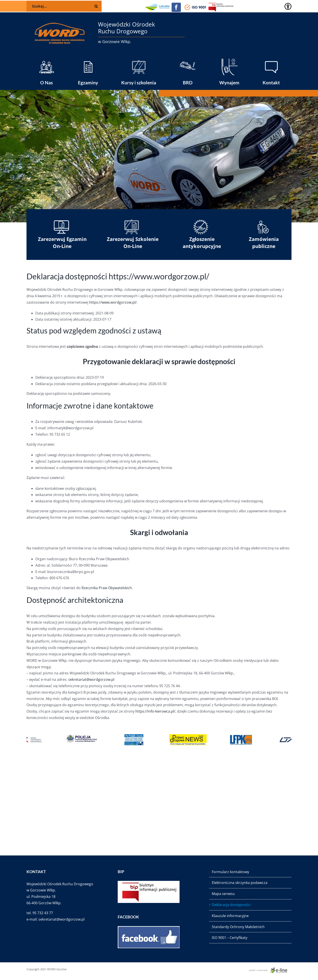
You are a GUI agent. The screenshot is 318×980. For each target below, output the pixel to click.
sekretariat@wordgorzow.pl (91, 679)
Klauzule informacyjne (230, 916)
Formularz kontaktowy (230, 872)
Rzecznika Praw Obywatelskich (107, 588)
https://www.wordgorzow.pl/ (113, 302)
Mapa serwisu (223, 894)
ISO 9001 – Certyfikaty (230, 938)
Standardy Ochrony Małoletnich (238, 927)
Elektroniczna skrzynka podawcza (240, 883)
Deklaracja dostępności (231, 905)
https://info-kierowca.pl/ (155, 711)
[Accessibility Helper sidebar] (288, 6)
